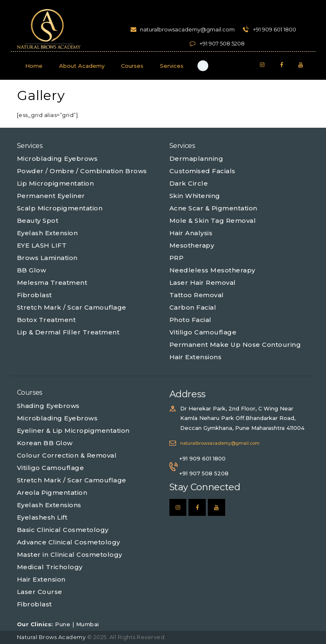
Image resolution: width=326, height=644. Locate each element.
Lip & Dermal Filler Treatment (68, 332)
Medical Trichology (50, 567)
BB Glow (32, 270)
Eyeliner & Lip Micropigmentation (73, 431)
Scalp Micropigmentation (60, 208)
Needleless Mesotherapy (212, 270)
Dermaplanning (196, 159)
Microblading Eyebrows (57, 159)
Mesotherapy (192, 245)
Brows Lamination (47, 258)
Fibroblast (35, 295)
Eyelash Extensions (49, 505)
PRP (177, 258)
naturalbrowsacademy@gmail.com (220, 443)
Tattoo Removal (197, 295)
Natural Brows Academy (52, 637)
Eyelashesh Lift (42, 517)
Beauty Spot (38, 221)
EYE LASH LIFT (42, 245)
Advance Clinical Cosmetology (69, 542)
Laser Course (40, 592)
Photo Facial (190, 320)
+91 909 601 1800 (202, 458)
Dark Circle (189, 183)
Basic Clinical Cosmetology (63, 530)
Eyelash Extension (48, 233)
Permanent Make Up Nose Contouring (235, 345)
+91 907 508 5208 (204, 473)
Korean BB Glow (45, 443)
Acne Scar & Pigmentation (213, 208)
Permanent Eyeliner (51, 196)
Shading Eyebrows (48, 406)
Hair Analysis (191, 233)
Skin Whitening (195, 196)
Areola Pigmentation (52, 493)
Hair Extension (41, 579)
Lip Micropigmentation (56, 183)
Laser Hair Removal (203, 283)
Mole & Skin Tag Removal (213, 221)
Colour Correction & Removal (67, 455)
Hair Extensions (196, 357)
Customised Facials (202, 171)
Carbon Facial (193, 307)
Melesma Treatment (52, 283)
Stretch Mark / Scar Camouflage (72, 307)
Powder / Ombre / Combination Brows (82, 171)
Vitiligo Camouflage (203, 332)
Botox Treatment (46, 320)
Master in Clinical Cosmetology (70, 555)
